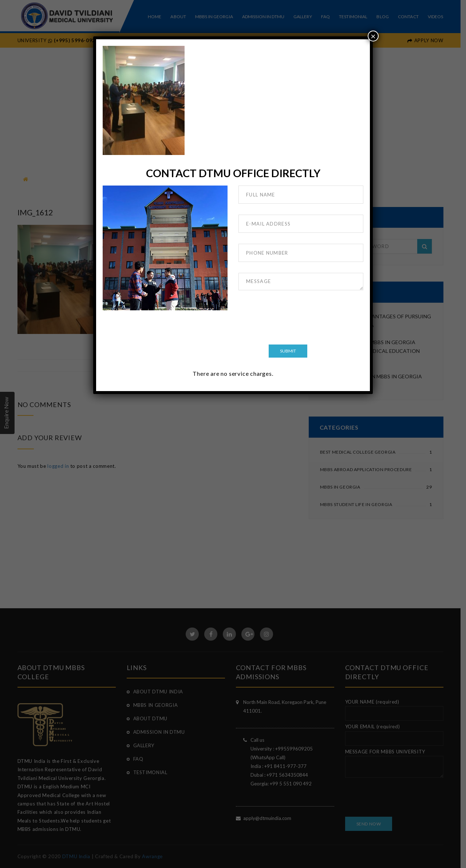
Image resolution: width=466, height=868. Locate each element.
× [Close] (373, 36)
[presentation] (294, 319)
